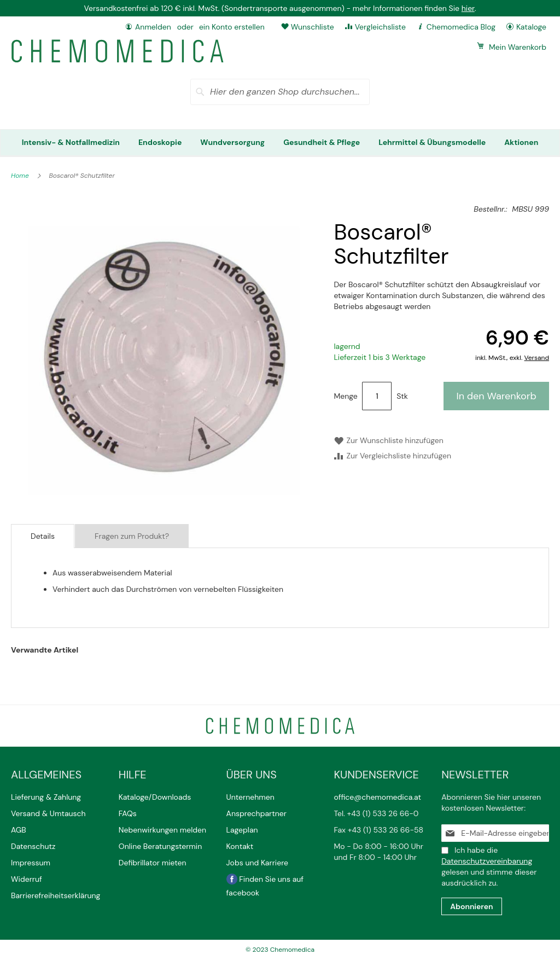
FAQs (128, 813)
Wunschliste (313, 27)
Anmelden (153, 27)
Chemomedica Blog (461, 27)
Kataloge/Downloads (155, 797)
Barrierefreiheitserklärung (56, 895)
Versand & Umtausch (48, 813)
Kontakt (241, 846)
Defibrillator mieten (153, 863)
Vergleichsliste (380, 27)
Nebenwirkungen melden (162, 830)
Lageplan (242, 830)
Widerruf (27, 879)
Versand (537, 358)
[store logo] (118, 51)
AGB (19, 830)
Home (21, 176)
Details (43, 536)
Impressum (31, 863)
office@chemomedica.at (377, 797)
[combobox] (280, 92)
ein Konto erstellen (232, 27)
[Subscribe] (471, 906)
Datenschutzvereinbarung (487, 861)
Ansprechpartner (258, 813)
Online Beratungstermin (160, 846)
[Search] (200, 92)
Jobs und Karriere (257, 863)
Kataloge (531, 27)
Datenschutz (33, 846)
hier (468, 8)
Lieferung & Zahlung (46, 797)
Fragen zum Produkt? (132, 536)
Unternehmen (250, 797)
